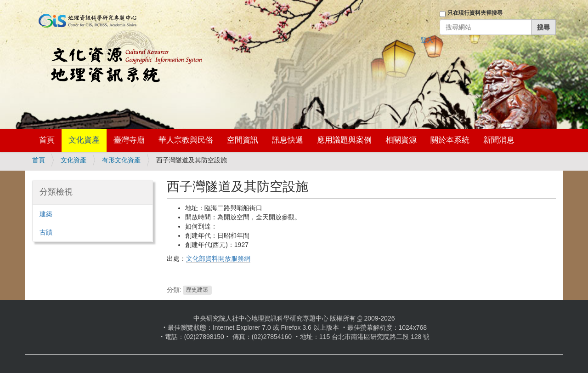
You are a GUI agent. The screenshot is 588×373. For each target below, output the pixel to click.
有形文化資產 (121, 160)
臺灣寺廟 (129, 140)
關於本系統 (450, 140)
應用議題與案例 (344, 140)
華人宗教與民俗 (186, 140)
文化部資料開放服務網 (218, 258)
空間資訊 (243, 140)
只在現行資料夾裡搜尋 (475, 13)
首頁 (47, 140)
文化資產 (84, 140)
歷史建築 (197, 290)
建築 (46, 214)
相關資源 (401, 140)
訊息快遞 (288, 140)
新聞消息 (499, 140)
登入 (427, 40)
